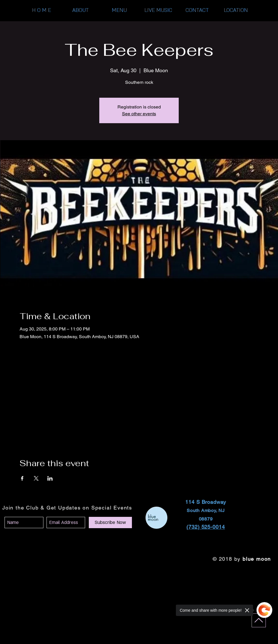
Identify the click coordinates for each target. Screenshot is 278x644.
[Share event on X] (36, 478)
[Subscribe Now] (110, 523)
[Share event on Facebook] (22, 478)
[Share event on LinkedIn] (50, 478)
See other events (139, 114)
